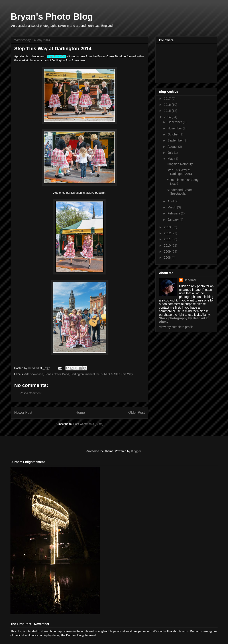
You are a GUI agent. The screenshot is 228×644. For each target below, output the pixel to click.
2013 (168, 227)
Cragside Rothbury (180, 164)
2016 (168, 105)
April (171, 201)
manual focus (94, 374)
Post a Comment (31, 393)
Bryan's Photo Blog (52, 17)
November (175, 128)
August (173, 147)
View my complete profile (176, 327)
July (171, 153)
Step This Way (124, 374)
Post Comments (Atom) (88, 424)
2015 (168, 111)
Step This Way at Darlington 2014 (179, 172)
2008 (168, 258)
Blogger (136, 451)
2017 (168, 99)
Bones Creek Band (57, 374)
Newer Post (23, 412)
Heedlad (190, 280)
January (173, 220)
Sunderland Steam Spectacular (180, 192)
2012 (168, 233)
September (175, 140)
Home (80, 412)
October (173, 134)
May (171, 159)
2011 (168, 239)
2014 (168, 117)
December (175, 122)
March (172, 207)
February (174, 213)
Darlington (77, 374)
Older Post (136, 412)
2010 (168, 245)
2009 (168, 251)
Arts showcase (34, 374)
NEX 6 (108, 374)
